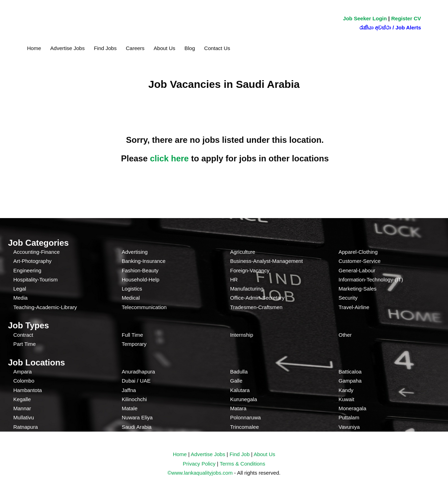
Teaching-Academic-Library (45, 307)
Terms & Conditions (243, 464)
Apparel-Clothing (358, 252)
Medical (131, 298)
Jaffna (129, 390)
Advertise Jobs (68, 48)
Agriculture (243, 252)
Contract (23, 335)
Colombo (24, 381)
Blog (190, 48)
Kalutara (240, 390)
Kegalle (22, 399)
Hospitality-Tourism (36, 280)
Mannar (22, 408)
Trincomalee (245, 427)
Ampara (23, 372)
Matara (239, 408)
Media (20, 298)
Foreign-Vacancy (250, 270)
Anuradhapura (138, 372)
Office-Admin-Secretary (258, 298)
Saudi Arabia (137, 427)
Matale (130, 408)
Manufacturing (247, 289)
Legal (20, 289)
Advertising (135, 252)
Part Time (24, 344)
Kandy (346, 390)
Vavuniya (349, 427)
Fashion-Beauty (140, 270)
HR (234, 280)
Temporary (134, 344)
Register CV (406, 18)
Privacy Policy (199, 464)
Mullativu (24, 417)
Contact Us (217, 48)
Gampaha (350, 381)
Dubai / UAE (136, 381)
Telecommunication (144, 307)
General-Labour (357, 270)
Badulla (239, 372)
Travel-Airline (354, 307)
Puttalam (349, 417)
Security (348, 298)
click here (169, 158)
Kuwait (346, 399)
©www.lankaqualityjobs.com (200, 473)
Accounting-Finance (37, 252)
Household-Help (141, 280)
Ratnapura (26, 427)
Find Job (240, 454)
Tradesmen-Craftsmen (257, 307)
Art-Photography (32, 261)
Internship (242, 335)
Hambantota (28, 390)
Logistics (132, 289)
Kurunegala (244, 399)
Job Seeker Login (365, 18)
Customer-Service (359, 261)
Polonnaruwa (246, 417)
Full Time (132, 335)
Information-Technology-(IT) (371, 280)
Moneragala (352, 408)
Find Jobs (105, 48)
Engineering (27, 270)
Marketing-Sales (357, 289)
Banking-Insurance (144, 261)
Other (345, 335)
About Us (164, 48)
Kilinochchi (134, 399)
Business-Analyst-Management (267, 261)
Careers (135, 48)
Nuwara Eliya (137, 417)
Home (34, 48)
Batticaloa (350, 372)
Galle (236, 381)
